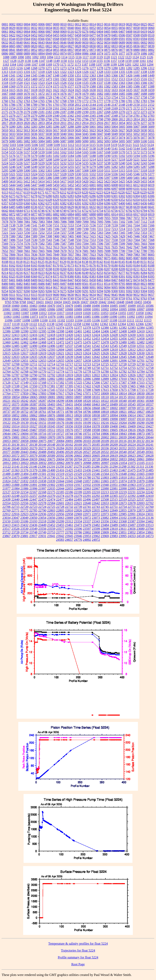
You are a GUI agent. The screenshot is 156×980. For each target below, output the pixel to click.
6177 (49, 192)
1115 (71, 57)
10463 (33, 306)
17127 (15, 382)
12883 (60, 379)
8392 (129, 276)
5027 (122, 130)
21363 (15, 470)
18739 (15, 412)
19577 (78, 430)
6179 (56, 192)
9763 (144, 298)
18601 (33, 408)
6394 (100, 203)
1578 (78, 86)
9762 (136, 298)
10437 (84, 302)
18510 (123, 404)
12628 (123, 353)
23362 (114, 521)
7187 (63, 229)
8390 (115, 276)
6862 (5, 214)
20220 (123, 445)
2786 (19, 119)
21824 (6, 481)
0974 (63, 54)
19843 (123, 434)
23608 (105, 529)
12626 (105, 353)
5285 (136, 167)
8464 (107, 280)
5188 (93, 156)
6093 (85, 189)
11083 (69, 317)
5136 (78, 149)
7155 (85, 225)
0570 (71, 39)
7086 (64, 222)
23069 (69, 518)
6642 (5, 211)
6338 (93, 200)
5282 (115, 167)
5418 (71, 181)
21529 (78, 474)
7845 (49, 255)
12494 (42, 346)
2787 (27, 119)
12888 (96, 379)
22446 (24, 499)
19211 (96, 423)
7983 (136, 255)
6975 (85, 218)
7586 (56, 244)
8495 (56, 284)
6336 (78, 200)
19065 (51, 419)
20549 (141, 452)
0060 (151, 28)
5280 (100, 167)
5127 (19, 149)
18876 (51, 415)
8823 (144, 284)
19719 (51, 434)
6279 (41, 196)
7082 (34, 222)
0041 (78, 28)
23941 (51, 536)
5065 (63, 138)
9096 (122, 287)
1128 (13, 61)
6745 (34, 211)
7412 (85, 236)
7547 (63, 240)
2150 (136, 105)
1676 (63, 94)
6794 (144, 211)
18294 (51, 401)
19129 (15, 423)
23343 (96, 521)
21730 (51, 478)
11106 (96, 320)
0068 (56, 32)
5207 (41, 160)
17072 (141, 379)
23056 (51, 518)
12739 (24, 368)
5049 (115, 134)
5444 (12, 185)
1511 (107, 79)
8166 (41, 266)
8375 (56, 276)
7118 (151, 222)
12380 (105, 328)
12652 (33, 361)
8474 (136, 280)
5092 (100, 141)
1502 (63, 79)
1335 (122, 72)
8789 (115, 284)
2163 (71, 108)
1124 (136, 57)
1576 (63, 86)
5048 (107, 134)
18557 (149, 404)
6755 (107, 211)
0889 (27, 54)
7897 (85, 255)
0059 (144, 28)
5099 (136, 141)
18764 (51, 412)
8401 (12, 280)
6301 (115, 196)
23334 (78, 521)
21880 (149, 481)
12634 (24, 357)
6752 (85, 211)
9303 (136, 291)
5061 (34, 138)
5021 (85, 130)
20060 (34, 441)
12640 (78, 357)
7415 (93, 236)
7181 (19, 229)
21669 (149, 474)
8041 (56, 258)
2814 (136, 119)
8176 (93, 266)
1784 (151, 101)
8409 (34, 280)
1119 (100, 57)
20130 (131, 441)
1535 (85, 83)
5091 (93, 141)
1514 (129, 79)
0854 (49, 50)
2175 (5, 112)
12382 (123, 328)
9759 (122, 298)
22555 (15, 503)
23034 (6, 518)
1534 (78, 83)
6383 (71, 203)
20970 (69, 463)
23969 (105, 536)
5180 (41, 156)
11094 (149, 317)
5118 (107, 145)
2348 (115, 116)
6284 (78, 196)
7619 (85, 247)
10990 (87, 309)
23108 (132, 518)
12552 (149, 346)
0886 (5, 54)
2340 (56, 116)
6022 (19, 189)
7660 (19, 251)
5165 (85, 152)
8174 (78, 266)
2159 (49, 108)
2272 (136, 112)
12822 (96, 375)
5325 (41, 174)
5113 (78, 145)
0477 (93, 35)
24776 (78, 540)
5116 (100, 145)
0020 (129, 24)
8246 (78, 273)
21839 (51, 481)
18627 (51, 408)
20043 (141, 437)
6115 (12, 192)
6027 (56, 189)
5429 (136, 181)
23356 (105, 521)
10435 (67, 302)
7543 (49, 240)
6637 (122, 207)
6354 (136, 200)
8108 (5, 262)
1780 (122, 101)
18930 (87, 415)
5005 (122, 127)
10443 (111, 302)
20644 (24, 459)
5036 (34, 134)
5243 (144, 163)
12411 (149, 331)
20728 (96, 459)
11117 (7, 324)
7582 (41, 244)
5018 (63, 130)
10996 (132, 309)
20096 (78, 441)
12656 (69, 361)
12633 (15, 357)
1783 (144, 101)
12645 (123, 357)
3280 (12, 127)
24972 (96, 540)
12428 (114, 335)
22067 (96, 488)
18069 (42, 397)
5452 (71, 185)
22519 (123, 499)
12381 (114, 328)
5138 (93, 149)
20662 (42, 459)
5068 (85, 138)
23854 (141, 532)
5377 (151, 174)
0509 (144, 35)
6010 (122, 185)
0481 (115, 35)
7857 (71, 255)
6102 (144, 189)
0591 (122, 39)
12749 (87, 368)
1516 (144, 79)
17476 (6, 390)
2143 (85, 105)
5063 (49, 138)
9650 (129, 295)
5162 (63, 152)
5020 (78, 130)
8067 (100, 258)
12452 (87, 339)
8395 (151, 276)
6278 (34, 196)
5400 (129, 178)
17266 (96, 382)
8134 (78, 262)
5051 (129, 134)
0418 (136, 32)
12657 (78, 361)
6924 (34, 218)
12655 (60, 361)
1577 (71, 86)
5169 (115, 152)
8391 (122, 276)
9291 (85, 291)
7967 (122, 255)
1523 (41, 83)
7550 (78, 240)
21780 (87, 478)
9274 (56, 291)
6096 (107, 189)
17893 (42, 393)
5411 (19, 181)
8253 (100, 273)
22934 (33, 514)
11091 (122, 317)
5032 (5, 134)
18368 (149, 401)
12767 (15, 372)
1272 (56, 68)
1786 (12, 105)
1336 (129, 72)
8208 (115, 269)
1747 (63, 97)
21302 (131, 467)
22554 (6, 503)
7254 (56, 233)
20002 (105, 437)
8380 (71, 276)
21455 (105, 470)
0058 (136, 28)
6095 (100, 189)
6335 (71, 200)
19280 (132, 423)
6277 (27, 196)
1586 (136, 86)
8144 (114, 262)
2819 (19, 123)
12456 (123, 339)
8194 (27, 269)
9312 (19, 295)
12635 (33, 357)
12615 (6, 353)
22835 (96, 510)
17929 (69, 393)
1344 (27, 75)
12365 (131, 324)
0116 (71, 32)
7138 (12, 225)
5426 (129, 181)
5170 (122, 152)
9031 (78, 287)
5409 (5, 181)
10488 (87, 306)
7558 (115, 240)
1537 (100, 83)
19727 (60, 434)
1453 (27, 79)
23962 (96, 536)
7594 (85, 244)
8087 (136, 258)
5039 (56, 134)
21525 (69, 474)
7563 (129, 240)
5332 (93, 174)
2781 (136, 116)
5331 (85, 174)
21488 (6, 474)
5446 (27, 185)
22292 (96, 496)
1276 (85, 68)
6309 (19, 200)
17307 (123, 382)
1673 (49, 94)
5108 (49, 145)
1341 (12, 75)
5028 (129, 130)
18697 (123, 408)
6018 (144, 185)
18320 (87, 401)
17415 (78, 386)
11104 (79, 320)
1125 (143, 57)
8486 (41, 284)
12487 (24, 346)
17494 (15, 390)
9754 (93, 298)
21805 (114, 478)
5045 (85, 134)
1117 (85, 57)
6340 (107, 200)
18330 (114, 401)
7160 (122, 225)
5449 (49, 185)
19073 (87, 419)
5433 (144, 181)
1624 (71, 90)
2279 (34, 116)
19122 (6, 423)
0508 (136, 35)
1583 (115, 86)
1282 (129, 68)
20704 (78, 459)
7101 (115, 222)
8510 (93, 284)
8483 (27, 284)
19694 (24, 434)
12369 (15, 328)
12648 (149, 357)
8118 (19, 262)
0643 (41, 43)
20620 (123, 456)
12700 (132, 361)
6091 (71, 189)
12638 (60, 357)
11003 (16, 313)
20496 (60, 452)
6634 (107, 207)
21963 (132, 485)
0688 (115, 43)
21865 (105, 481)
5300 (27, 170)
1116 (79, 57)
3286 (56, 127)
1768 (63, 101)
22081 (114, 488)
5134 (63, 149)
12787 (15, 375)
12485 (15, 346)
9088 (85, 287)
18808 (96, 412)
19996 (87, 437)
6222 (92, 192)
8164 (27, 266)
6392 (85, 203)
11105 (87, 320)
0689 (122, 43)
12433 (149, 335)
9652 (136, 295)
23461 (69, 525)
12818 (60, 375)
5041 (71, 134)
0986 (85, 54)
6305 (144, 196)
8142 (100, 262)
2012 (78, 105)
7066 (122, 218)
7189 (78, 229)
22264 (42, 496)
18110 (105, 397)
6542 (49, 207)
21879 (141, 481)
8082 (122, 258)
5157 (27, 152)
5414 (41, 181)
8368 (27, 276)
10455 (138, 302)
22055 (69, 488)
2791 (56, 119)
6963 (49, 218)
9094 (107, 287)
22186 (69, 492)
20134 (149, 441)
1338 (144, 72)
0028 (5, 28)
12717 (69, 364)
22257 (33, 496)
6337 (85, 200)
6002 (100, 185)
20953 (51, 463)
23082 (105, 518)
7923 (93, 255)
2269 (115, 112)
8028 (41, 258)
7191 (93, 229)
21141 (16, 467)
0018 (115, 24)
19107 (132, 419)
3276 (136, 123)
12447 (42, 339)
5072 (107, 138)
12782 (123, 372)
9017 (56, 287)
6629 (71, 207)
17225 (78, 382)
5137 (85, 149)
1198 (106, 64)
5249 (34, 167)
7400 (56, 236)
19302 (6, 426)
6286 (93, 196)
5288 (151, 167)
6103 (151, 189)
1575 (56, 86)
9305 (151, 291)
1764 (34, 101)
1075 (107, 54)
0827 (71, 46)
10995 (123, 309)
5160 (49, 152)
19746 (78, 434)
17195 (69, 382)
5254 (63, 167)
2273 (144, 112)
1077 (122, 54)
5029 (136, 130)
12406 (105, 331)
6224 (107, 192)
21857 (87, 481)
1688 (144, 94)
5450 (56, 185)
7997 (144, 255)
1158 (121, 61)
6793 (136, 211)
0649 (78, 43)
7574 (19, 244)
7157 (100, 225)
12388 (15, 331)
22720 (24, 507)
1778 (107, 101)
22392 (132, 496)
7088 (71, 222)
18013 (114, 393)
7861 (78, 255)
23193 (33, 521)
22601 (60, 503)
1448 (144, 75)
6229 (144, 192)
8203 (78, 269)
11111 (131, 320)
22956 (60, 514)
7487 (5, 240)
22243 (6, 496)
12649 (6, 361)
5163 (71, 152)
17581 (78, 390)
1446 (136, 75)
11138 (50, 324)
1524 (49, 83)
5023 (93, 130)
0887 (12, 54)
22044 (60, 488)
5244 (151, 163)
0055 (115, 28)
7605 (5, 247)
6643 (12, 211)
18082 (60, 397)
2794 (71, 119)
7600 (129, 244)
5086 (56, 141)
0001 (5, 24)
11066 (25, 317)
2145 (100, 105)
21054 (123, 463)
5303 (49, 170)
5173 (144, 152)
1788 (27, 105)
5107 (42, 145)
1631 (100, 90)
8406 (19, 280)
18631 (60, 408)
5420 (85, 181)
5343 (122, 174)
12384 (141, 328)
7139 (19, 225)
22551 (149, 499)
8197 (41, 269)
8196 (34, 269)
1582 (107, 86)
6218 (70, 192)
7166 (151, 225)
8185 (144, 266)
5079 (5, 141)
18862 (33, 415)
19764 (96, 434)
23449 (42, 525)
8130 (70, 262)
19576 (69, 430)
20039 (123, 437)
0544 (12, 39)
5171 (129, 152)
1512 (115, 79)
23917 (33, 536)
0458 (78, 35)
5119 (114, 145)
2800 (115, 119)
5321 (12, 174)
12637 (51, 357)
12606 (78, 350)
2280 (41, 116)
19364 (87, 426)
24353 (132, 536)
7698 (107, 251)
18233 (15, 401)
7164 (136, 225)
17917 (60, 393)
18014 (123, 393)
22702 (149, 503)
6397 (115, 203)
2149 (129, 105)
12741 (33, 368)
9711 (41, 298)
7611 (41, 247)
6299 (100, 196)
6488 (27, 207)
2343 (78, 116)
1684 (115, 94)
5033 (12, 134)
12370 (24, 328)
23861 (149, 532)
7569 (5, 244)
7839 (41, 255)
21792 (96, 478)
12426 (105, 335)
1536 (93, 83)
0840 (5, 50)
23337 (87, 521)
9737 (56, 298)
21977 (6, 488)
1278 (100, 68)
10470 (51, 306)
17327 (149, 382)
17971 (87, 393)
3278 (151, 123)
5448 (41, 185)
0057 (129, 28)
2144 (93, 105)
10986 (51, 309)
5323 (27, 174)
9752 (85, 298)
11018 (69, 313)
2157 (34, 108)
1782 (136, 101)
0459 (85, 35)
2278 (27, 116)
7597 (107, 244)
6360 (27, 203)
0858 (78, 50)
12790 (33, 375)
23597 (87, 529)
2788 (34, 119)
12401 (78, 331)
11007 (25, 313)
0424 (27, 35)
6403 (136, 203)
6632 (93, 207)
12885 (78, 379)
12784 (141, 372)
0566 (41, 39)
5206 (34, 160)
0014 (93, 24)
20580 (42, 456)
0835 (129, 46)
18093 (69, 397)
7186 (56, 229)
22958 (69, 514)
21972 (141, 485)
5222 (144, 160)
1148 (49, 61)
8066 (93, 258)
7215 (129, 229)
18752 (24, 412)
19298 (149, 423)
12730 (141, 364)
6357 (5, 203)
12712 (42, 364)
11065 (16, 317)
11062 (149, 313)
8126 (49, 262)
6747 (49, 211)
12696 (123, 361)
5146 (151, 149)
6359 (19, 203)
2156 (27, 108)
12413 (15, 335)
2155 (19, 108)
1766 (49, 101)
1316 (27, 72)
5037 (41, 134)
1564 (129, 83)
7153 (71, 225)
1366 (115, 75)
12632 (6, 357)
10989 (78, 309)
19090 (114, 419)
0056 (122, 28)
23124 (141, 518)
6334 (63, 200)
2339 (49, 116)
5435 (5, 185)
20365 (149, 448)
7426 (115, 236)
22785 (33, 510)
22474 (51, 499)
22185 (60, 492)
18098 (87, 397)
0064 (27, 32)
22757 (141, 507)
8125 (41, 262)
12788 (24, 375)
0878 (129, 50)
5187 (85, 156)
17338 (15, 386)
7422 (100, 236)
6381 (56, 203)
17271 (114, 382)
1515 (136, 79)
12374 (60, 328)
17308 (132, 382)
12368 (6, 328)
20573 (24, 456)
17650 (114, 390)
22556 (24, 503)
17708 (132, 390)
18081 (51, 397)
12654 (51, 361)
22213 (105, 492)
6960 (41, 218)
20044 (149, 437)
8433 (41, 280)
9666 (27, 298)
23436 (33, 525)
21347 (6, 470)
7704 (129, 251)
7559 (122, 240)
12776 (78, 372)
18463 (96, 404)
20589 (51, 456)
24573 (149, 536)
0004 (27, 24)
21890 (24, 485)
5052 (136, 134)
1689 (151, 94)
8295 (151, 273)
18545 (132, 404)
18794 (78, 412)
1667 (5, 94)
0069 (63, 32)
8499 (78, 284)
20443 (24, 452)
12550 (132, 346)
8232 (56, 273)
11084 (78, 317)
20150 (60, 445)
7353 (144, 233)
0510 (151, 35)
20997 (105, 463)
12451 (78, 339)
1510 (100, 79)
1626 (85, 90)
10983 (24, 309)
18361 (141, 401)
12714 (51, 364)
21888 (15, 485)
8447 (71, 280)
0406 (115, 32)
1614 (5, 90)
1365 (107, 75)
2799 (107, 119)
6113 (5, 192)
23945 (69, 536)
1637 (136, 90)
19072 (78, 419)
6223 (100, 192)
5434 (151, 181)
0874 (100, 50)
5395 (93, 178)
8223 (41, 273)
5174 (151, 152)
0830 (93, 46)
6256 (5, 196)
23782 (69, 532)
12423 (87, 335)
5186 (78, 156)
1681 (93, 94)
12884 (69, 379)
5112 (71, 145)
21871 (114, 481)
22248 (15, 496)
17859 (24, 393)
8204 (85, 269)
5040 (63, 134)
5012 (19, 130)
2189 (78, 112)
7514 (19, 240)
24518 (141, 536)
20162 (69, 445)
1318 (41, 72)
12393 (33, 331)
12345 (59, 324)
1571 (27, 86)
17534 (42, 390)
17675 (123, 390)
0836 (136, 46)
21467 (123, 470)
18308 (78, 401)
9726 (49, 298)
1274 (71, 68)
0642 (34, 43)
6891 (107, 214)
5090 (85, 141)
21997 (42, 488)
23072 (87, 518)
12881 (42, 379)
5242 (136, 163)
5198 (12, 160)
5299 (19, 170)
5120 (121, 145)
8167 (49, 266)
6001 (93, 185)
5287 (144, 167)
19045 (16, 419)
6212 (63, 192)
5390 (71, 178)
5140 (107, 149)
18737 (6, 412)
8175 (85, 266)
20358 (141, 448)
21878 (132, 481)
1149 (56, 61)
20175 (87, 445)
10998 (149, 309)
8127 (56, 262)
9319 (49, 295)
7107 (137, 222)
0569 (63, 39)
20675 (51, 459)
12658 (87, 361)
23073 (96, 518)
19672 (15, 434)
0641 (27, 43)
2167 (100, 108)
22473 (42, 499)
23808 (96, 532)
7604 (151, 244)
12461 (15, 342)
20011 (114, 437)
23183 (15, 521)
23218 (42, 521)
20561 (149, 452)
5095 (122, 141)
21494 (24, 474)
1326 (85, 72)
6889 (100, 214)
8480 (5, 284)
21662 (132, 474)
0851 (27, 50)
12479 (114, 342)
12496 (51, 346)
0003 (19, 24)
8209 (122, 269)
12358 (77, 324)
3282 (27, 127)
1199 (114, 64)
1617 (27, 90)
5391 (78, 178)
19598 (96, 430)
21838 (42, 481)
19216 (105, 423)
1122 (121, 57)
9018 (63, 287)
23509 (141, 525)
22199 (78, 492)
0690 (129, 43)
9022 (71, 287)
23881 (24, 536)
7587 (63, 244)
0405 (107, 32)
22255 (24, 496)
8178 (100, 266)
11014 (51, 313)
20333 (96, 448)
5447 (34, 185)
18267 (33, 401)
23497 (132, 525)
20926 (34, 463)
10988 (69, 309)
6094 (93, 189)
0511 (5, 39)
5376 (144, 174)
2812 (122, 119)
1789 (34, 105)
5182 (56, 156)
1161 (143, 61)
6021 (12, 189)
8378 (63, 276)
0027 (151, 24)
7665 (41, 251)
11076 (51, 317)
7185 (49, 229)
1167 (34, 64)
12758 (149, 368)
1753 (107, 97)
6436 (144, 203)
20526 (78, 452)
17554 (69, 390)
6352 (122, 200)
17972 (96, 393)
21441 (96, 470)
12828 (149, 375)
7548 (71, 240)
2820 (27, 123)
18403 (51, 404)
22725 (51, 507)
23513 (149, 525)
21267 (69, 467)
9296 (107, 291)
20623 (132, 456)
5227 (27, 163)
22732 (69, 507)
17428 (96, 386)
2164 (78, 108)
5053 (144, 134)
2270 (122, 112)
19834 (114, 434)
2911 (63, 123)
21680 (24, 478)
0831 (100, 46)
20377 (6, 452)
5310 (100, 170)
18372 (6, 404)
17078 (149, 379)
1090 (21, 57)
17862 (33, 393)
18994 (114, 415)
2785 (12, 119)
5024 (100, 130)
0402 (93, 32)
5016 (49, 130)
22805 (60, 510)
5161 (56, 152)
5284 (129, 167)
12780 (105, 372)
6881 (49, 214)
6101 (136, 189)
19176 (60, 423)
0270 (78, 32)
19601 (105, 430)
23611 (123, 529)
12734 (6, 368)
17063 (132, 379)
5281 (107, 167)
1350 (71, 75)
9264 (34, 291)
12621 (60, 353)
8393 (136, 276)
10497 (123, 306)
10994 (114, 309)
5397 (107, 178)
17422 (87, 386)
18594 (24, 408)
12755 (132, 368)
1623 (63, 90)
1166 (27, 64)
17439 (123, 386)
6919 (151, 214)
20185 (96, 445)
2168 (107, 108)
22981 (114, 514)
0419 (144, 32)
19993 (78, 437)
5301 (34, 170)
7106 (129, 222)
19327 (33, 426)
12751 (105, 368)
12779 (96, 372)
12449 (60, 339)
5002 (100, 127)
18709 (132, 408)
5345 (129, 174)
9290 (78, 291)
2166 (93, 108)
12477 (96, 342)
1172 (70, 64)
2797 (93, 119)
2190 (85, 112)
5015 (41, 130)
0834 (122, 46)
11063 (7, 317)
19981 (69, 437)
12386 (6, 331)
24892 (87, 540)
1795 (63, 105)
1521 (27, 83)
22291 (87, 496)
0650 (85, 43)
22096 (141, 488)
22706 (6, 507)
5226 (19, 163)
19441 (6, 430)
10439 (93, 302)
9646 (122, 295)
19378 (96, 426)
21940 (105, 485)
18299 (60, 401)
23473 (78, 525)
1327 (93, 72)
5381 (19, 178)
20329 (87, 448)
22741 (87, 507)
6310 (27, 200)
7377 (151, 233)
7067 (129, 218)
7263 (100, 233)
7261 (85, 233)
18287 (42, 401)
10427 (31, 302)
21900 (42, 485)
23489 (114, 525)
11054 (113, 313)
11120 (24, 324)
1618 (34, 90)
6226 (122, 192)
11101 (53, 320)
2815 (144, 119)
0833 (115, 46)
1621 (49, 90)
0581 (85, 39)
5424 (115, 181)
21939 (96, 485)
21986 (24, 488)
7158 (107, 225)
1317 (34, 72)
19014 (132, 415)
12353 (68, 324)
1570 (19, 86)
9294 (100, 291)
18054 (16, 397)
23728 (15, 532)
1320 (49, 72)
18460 (87, 404)
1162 (150, 61)
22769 (6, 510)
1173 (78, 64)
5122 (136, 145)
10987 (60, 309)
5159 (41, 152)
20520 (69, 452)
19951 (33, 437)
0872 (85, 50)
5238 (107, 163)
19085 (105, 419)
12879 (24, 379)
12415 (24, 335)
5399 (122, 178)
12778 (87, 372)
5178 (27, 156)
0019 (122, 24)
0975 (71, 54)
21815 (141, 478)
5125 (5, 149)
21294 (114, 467)
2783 (151, 116)
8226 (49, 273)
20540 (123, 452)
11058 (140, 313)
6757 (122, 211)
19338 (42, 426)
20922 (25, 463)
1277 (93, 68)
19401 (123, 426)
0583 (100, 39)
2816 (151, 119)
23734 (24, 532)
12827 (141, 375)
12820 (78, 375)
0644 (49, 43)
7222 (12, 233)
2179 (27, 112)
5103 (13, 145)
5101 (151, 141)
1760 (5, 101)
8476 (144, 280)
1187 (85, 64)
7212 (107, 229)
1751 (93, 97)
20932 (42, 463)
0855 (56, 50)
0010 (63, 24)
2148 (122, 105)
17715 (141, 390)
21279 (78, 467)
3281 (19, 127)
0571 (78, 39)
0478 (100, 35)
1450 (5, 79)
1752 (100, 97)
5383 (27, 178)
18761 (42, 412)
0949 (49, 54)
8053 (78, 258)
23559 (51, 529)
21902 (51, 485)
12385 (149, 328)
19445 (24, 430)
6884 (71, 214)
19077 (96, 419)
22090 (123, 488)
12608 (96, 350)
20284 (60, 448)
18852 (15, 415)
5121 (129, 145)
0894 (41, 54)
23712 (6, 532)
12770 (42, 372)
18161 (131, 397)
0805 (12, 46)
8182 (122, 266)
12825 (123, 375)
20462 (33, 452)
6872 (12, 214)
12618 (33, 353)
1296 (144, 68)
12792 (51, 375)
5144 (136, 149)
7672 (71, 251)
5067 (78, 138)
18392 (42, 404)
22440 (15, 499)
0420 (151, 32)
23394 (141, 521)
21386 (42, 470)
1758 (144, 97)
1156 (107, 61)
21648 (123, 474)
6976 (93, 218)
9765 (8, 302)
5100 (144, 141)
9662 (19, 298)
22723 (33, 507)
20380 (15, 452)
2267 (100, 112)
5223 (151, 160)
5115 (93, 145)
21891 (33, 485)
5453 (78, 185)
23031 (149, 514)
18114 (114, 397)
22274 (60, 496)
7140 (27, 225)
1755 (122, 97)
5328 (63, 174)
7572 (12, 244)
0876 (115, 50)
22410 (149, 496)
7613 (56, 247)
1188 (92, 64)
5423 (107, 181)
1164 (13, 64)
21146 (33, 467)
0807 (19, 46)
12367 (149, 324)
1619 (41, 90)
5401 (136, 178)
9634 (93, 295)
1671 (34, 94)
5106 (35, 145)
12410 (141, 331)
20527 (87, 452)
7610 (34, 247)
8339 (19, 276)
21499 (33, 474)
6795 (151, 211)
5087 (63, 141)
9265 (41, 291)
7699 (115, 251)
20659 (33, 459)
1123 (128, 57)
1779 (115, 101)
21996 (33, 488)
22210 (96, 492)
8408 (27, 280)
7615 (71, 247)
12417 (42, 335)
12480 (123, 342)
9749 (71, 298)
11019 (78, 313)
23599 (96, 529)
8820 (136, 284)
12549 (123, 346)
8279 (129, 273)
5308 (85, 170)
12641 (87, 357)
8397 (5, 280)
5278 (85, 167)
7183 (34, 229)
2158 (41, 108)
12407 (114, 331)
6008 (115, 185)
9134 (151, 287)
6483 (151, 203)
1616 (19, 90)
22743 (96, 507)
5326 (49, 174)
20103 (87, 441)
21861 (96, 481)
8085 (129, 258)
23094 (114, 518)
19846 (132, 434)
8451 (85, 280)
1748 (71, 97)
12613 (141, 350)
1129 (20, 61)
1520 (19, 83)
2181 (41, 112)
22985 (123, 514)
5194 (136, 156)
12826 (132, 375)
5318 (144, 170)
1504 (78, 79)
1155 (100, 61)
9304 (144, 291)
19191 (78, 423)
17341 (24, 386)
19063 (42, 419)
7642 (129, 247)
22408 (141, 496)
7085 (56, 222)
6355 (144, 200)
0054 (107, 28)
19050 (25, 419)
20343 (114, 448)
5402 (144, 178)
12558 (6, 350)
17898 (51, 393)
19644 (6, 434)
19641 (149, 430)
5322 (19, 174)
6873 (19, 214)
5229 (41, 163)
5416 (56, 181)
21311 (140, 467)
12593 (51, 350)
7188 (71, 229)
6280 (49, 196)
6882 (56, 214)
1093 (43, 57)
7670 (63, 251)
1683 (107, 94)
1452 (19, 79)
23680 (141, 529)
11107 (105, 320)
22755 (132, 507)
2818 (12, 123)
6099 (129, 189)
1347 (49, 75)
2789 (41, 119)
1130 (28, 61)
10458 (6, 306)
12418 (51, 335)
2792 (63, 119)
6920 (5, 218)
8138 (85, 262)
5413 (34, 181)
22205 (87, 492)
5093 (107, 141)
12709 (24, 364)
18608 (42, 408)
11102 (61, 320)
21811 (132, 478)
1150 (63, 61)
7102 (122, 222)
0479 (107, 35)
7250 (27, 233)
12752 (114, 368)
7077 (151, 218)
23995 (123, 536)
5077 (144, 138)
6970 (71, 218)
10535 (141, 306)
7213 (115, 229)
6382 (63, 203)
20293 (69, 448)
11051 (96, 313)
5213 (85, 160)
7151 (56, 225)
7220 (151, 229)
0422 (12, 35)
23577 (60, 529)
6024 (34, 189)
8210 (129, 269)
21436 (87, 470)
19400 (114, 426)
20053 (7, 441)
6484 (5, 207)
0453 (41, 35)
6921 (12, 218)
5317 (136, 170)
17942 (78, 393)
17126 (6, 382)
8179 (107, 266)
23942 (60, 536)
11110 (122, 320)
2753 (122, 116)
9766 (15, 302)
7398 (49, 236)
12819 (69, 375)
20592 (60, 456)
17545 (51, 390)
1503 (71, 79)
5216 (107, 160)
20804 (105, 459)
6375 (49, 203)
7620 (93, 247)
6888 (93, 214)
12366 (140, 324)
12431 (141, 335)
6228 (136, 192)
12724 (96, 364)
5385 (41, 178)
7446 (136, 236)
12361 (95, 324)
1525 (56, 83)
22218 (114, 492)
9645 (115, 295)
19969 (42, 437)
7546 (56, 240)
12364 (122, 324)
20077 (51, 441)
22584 (51, 503)
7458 (144, 236)
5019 (71, 130)
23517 (6, 529)
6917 (136, 214)
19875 (149, 434)
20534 (114, 452)
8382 (85, 276)
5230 (49, 163)
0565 (34, 39)
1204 (150, 64)
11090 (113, 317)
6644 (19, 211)
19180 (69, 423)
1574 (49, 86)
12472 (60, 342)
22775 (24, 510)
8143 (107, 262)
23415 (15, 525)
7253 (49, 233)
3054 (122, 123)
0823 (56, 46)
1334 (115, 72)
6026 (49, 189)
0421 (5, 35)
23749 (42, 532)
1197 (99, 64)
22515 (114, 499)
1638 (144, 90)
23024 (141, 514)
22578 (42, 503)
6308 (12, 200)
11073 (34, 317)
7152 (63, 225)
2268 (107, 112)
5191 (115, 156)
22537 (141, 499)
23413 (6, 525)
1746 (56, 97)
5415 (49, 181)
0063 (19, 32)
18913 (69, 415)
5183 (63, 156)
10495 (114, 306)
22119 (149, 488)
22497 (96, 499)
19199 (87, 423)
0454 (49, 35)
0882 (151, 50)
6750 (71, 211)
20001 (96, 437)
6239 (151, 192)
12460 (6, 342)
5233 (71, 163)
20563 (6, 456)
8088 (144, 258)
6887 (85, 214)
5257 (78, 167)
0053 (100, 28)
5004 (115, 127)
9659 (5, 298)
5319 (151, 170)
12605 (69, 350)
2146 (107, 105)
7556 (100, 240)
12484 (6, 346)
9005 (41, 287)
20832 (114, 459)
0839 (151, 46)
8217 (27, 273)
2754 (129, 116)
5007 (136, 127)
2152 (151, 105)
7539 (41, 240)
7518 (27, 240)
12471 (51, 342)
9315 (34, 295)
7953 (107, 255)
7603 (144, 244)
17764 (6, 393)
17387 (60, 386)
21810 (123, 478)
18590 (15, 408)
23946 (78, 536)
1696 (41, 97)
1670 (27, 94)
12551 (141, 346)
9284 (71, 291)
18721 (141, 408)
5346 (136, 174)
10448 (120, 302)
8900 (34, 287)
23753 (51, 532)
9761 (129, 298)
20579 (33, 456)
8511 (100, 284)
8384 (100, 276)
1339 (151, 72)
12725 (105, 364)
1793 (56, 105)
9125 (144, 287)
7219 (144, 229)
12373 (51, 328)
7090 (86, 222)
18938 (96, 415)
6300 (107, 196)
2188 (71, 112)
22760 (149, 507)
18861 (24, 415)
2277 (19, 116)
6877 (34, 214)
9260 (27, 291)
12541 (87, 346)
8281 (136, 273)
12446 (33, 339)
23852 (132, 532)
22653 (105, 503)
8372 (41, 276)
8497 (63, 284)
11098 (26, 320)
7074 (144, 218)
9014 (49, 287)
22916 (15, 514)
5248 (27, 167)
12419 (60, 335)
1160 (136, 61)
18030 (141, 393)
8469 (122, 280)
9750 (78, 298)
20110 (114, 441)
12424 (96, 335)
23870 (15, 536)
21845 (69, 481)
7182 (27, 229)
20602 (78, 456)
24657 (69, 540)
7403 (63, 236)
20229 (141, 445)
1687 (136, 94)
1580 (93, 86)
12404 (96, 331)
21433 (78, 470)
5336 (115, 174)
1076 (115, 54)
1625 (78, 90)
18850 (6, 415)
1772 (85, 101)
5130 (34, 149)
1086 (144, 54)
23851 (123, 532)
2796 (85, 119)
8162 (12, 266)
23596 (78, 529)
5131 (41, 149)
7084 (49, 222)
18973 (105, 415)
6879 (41, 214)
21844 (60, 481)
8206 (100, 269)
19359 (78, 426)
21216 (51, 467)
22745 (105, 507)
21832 (24, 481)
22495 (78, 499)
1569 (12, 86)
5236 (93, 163)
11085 (87, 317)
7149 (41, 225)
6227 (129, 192)
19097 (123, 419)
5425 (122, 181)
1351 (78, 75)
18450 (78, 404)
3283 (34, 127)
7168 (12, 229)
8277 (122, 273)
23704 (149, 529)
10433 (49, 302)
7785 (151, 251)
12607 (87, 350)
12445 (24, 339)
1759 (151, 97)
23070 (78, 518)
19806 (105, 434)
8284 (144, 273)
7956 (115, 255)
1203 (143, 64)
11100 (44, 320)
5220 (129, 160)
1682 (100, 94)
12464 (33, 342)
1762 (19, 101)
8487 (49, 284)
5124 (151, 145)
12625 (96, 353)
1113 (57, 57)
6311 (34, 200)
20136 (15, 445)
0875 (107, 50)
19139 (24, 423)
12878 (15, 379)
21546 (96, 474)
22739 (78, 507)
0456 (63, 35)
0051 (85, 28)
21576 (114, 474)
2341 (63, 116)
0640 (19, 43)
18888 (60, 415)
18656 (87, 408)
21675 (15, 478)
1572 (34, 86)
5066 (71, 138)
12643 (105, 357)
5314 (115, 170)
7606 (12, 247)
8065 (85, 258)
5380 (12, 178)
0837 (144, 46)
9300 (115, 291)
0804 (5, 46)
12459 (149, 339)
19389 (105, 426)
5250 (41, 167)
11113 (147, 320)
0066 (41, 32)
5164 (78, 152)
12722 (78, 364)
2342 (71, 116)
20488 (42, 452)
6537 (41, 207)
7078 (5, 222)
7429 (122, 236)
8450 (78, 280)
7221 (5, 233)
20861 (141, 459)
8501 (85, 284)
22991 (132, 514)
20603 (87, 456)
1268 (34, 68)
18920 (78, 415)
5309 (93, 170)
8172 (63, 266)
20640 (15, 459)
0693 (151, 43)
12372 (42, 328)
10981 (6, 309)
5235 (85, 163)
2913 (78, 123)
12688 (105, 361)
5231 (56, 163)
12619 (42, 353)
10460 (15, 306)
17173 (51, 382)
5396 (100, 178)
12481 (132, 342)
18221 (6, 401)
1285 (136, 68)
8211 (136, 269)
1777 (100, 101)
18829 (149, 412)
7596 (100, 244)
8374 (49, 276)
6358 (12, 203)
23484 (105, 525)
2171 (129, 108)
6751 (78, 211)
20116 (123, 441)
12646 (132, 357)
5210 (63, 160)
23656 (132, 529)
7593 (78, 244)
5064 (56, 138)
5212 (78, 160)
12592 (42, 350)
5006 (129, 127)
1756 (129, 97)
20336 (105, 448)
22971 (87, 514)
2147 (115, 105)
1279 (107, 68)
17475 (149, 386)
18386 (24, 404)
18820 (114, 412)
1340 (5, 75)
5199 (19, 160)
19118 (149, 419)
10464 (42, 306)
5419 (78, 181)
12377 (78, 328)
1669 (19, 94)
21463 (114, 470)
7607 (19, 247)
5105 (27, 145)
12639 (69, 357)
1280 (115, 68)
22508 (105, 499)
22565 (33, 503)
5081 (19, 141)
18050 (7, 397)
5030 (144, 130)
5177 (19, 156)
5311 (107, 170)
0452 (34, 35)
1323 (71, 72)
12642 (96, 357)
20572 (15, 456)
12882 (51, 379)
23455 (60, 525)
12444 (15, 339)
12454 (105, 339)
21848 (78, 481)
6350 (115, 200)
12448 (51, 339)
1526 (63, 83)
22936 (42, 514)
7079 (12, 222)
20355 (132, 448)
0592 (129, 39)
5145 (144, 149)
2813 (129, 119)
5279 (93, 167)
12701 (141, 361)
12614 (149, 350)
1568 (5, 86)
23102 (123, 518)
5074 (122, 138)
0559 (19, 39)
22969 (78, 514)
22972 (96, 514)
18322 (105, 401)
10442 (102, 302)
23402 (149, 521)
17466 (141, 386)
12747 (69, 368)
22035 (51, 488)
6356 (151, 200)
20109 (105, 441)
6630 (78, 207)
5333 (100, 174)
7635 (115, 247)
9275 (63, 291)
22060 (78, 488)
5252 (56, 167)
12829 (6, 379)
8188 (151, 266)
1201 (128, 64)
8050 (63, 258)
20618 (105, 456)
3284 (41, 127)
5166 (93, 152)
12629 (132, 353)
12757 (141, 368)
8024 (34, 258)
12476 (87, 342)
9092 (100, 287)
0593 (136, 39)
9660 (12, 298)
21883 (6, 485)
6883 (63, 214)
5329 (71, 174)
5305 (63, 170)
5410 (12, 181)
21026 (114, 463)
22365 (114, 496)
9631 (78, 295)
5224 (5, 163)
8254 (107, 273)
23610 (114, 529)
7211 (100, 229)
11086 (96, 317)
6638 (129, 207)
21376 (24, 470)
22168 (42, 492)
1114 (64, 57)
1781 (129, 101)
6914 (115, 214)
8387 (107, 276)
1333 (107, 72)
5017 (56, 130)
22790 (42, 510)
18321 (96, 401)
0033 (41, 28)
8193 (19, 269)
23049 (24, 518)
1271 (49, 68)
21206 (42, 467)
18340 (123, 401)
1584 (122, 86)
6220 (85, 192)
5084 (41, 141)
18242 (24, 401)
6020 (5, 189)
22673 (123, 503)
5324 (34, 174)
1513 (122, 79)
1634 (122, 90)
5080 (12, 141)
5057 (12, 138)
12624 (87, 353)
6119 (27, 192)
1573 (41, 86)
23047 (15, 518)
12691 (114, 361)
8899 (27, 287)
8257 (115, 273)
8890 (151, 284)
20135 (6, 445)
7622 (100, 247)
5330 (78, 174)
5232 (63, 163)
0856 (63, 50)
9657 (151, 295)
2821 (34, 123)
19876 (6, 437)
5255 (71, 167)
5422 (100, 181)
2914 (85, 123)
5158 (34, 152)
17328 (6, 386)
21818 (149, 478)
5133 (56, 149)
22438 (6, 499)
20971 (78, 463)
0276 (85, 32)
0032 (34, 28)
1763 (27, 101)
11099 (35, 320)
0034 (49, 28)
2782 (144, 116)
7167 (5, 229)
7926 (100, 255)
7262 (93, 233)
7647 (136, 247)
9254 (5, 291)
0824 (63, 46)
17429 (105, 386)
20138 (33, 445)
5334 (107, 174)
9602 (63, 295)
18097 (78, 397)
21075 (132, 463)
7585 (49, 244)
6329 (56, 200)
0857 (71, 50)
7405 (71, 236)
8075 (107, 258)
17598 (87, 390)
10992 (105, 309)
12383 (132, 328)
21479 (141, 470)
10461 (24, 306)
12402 (87, 331)
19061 (34, 419)
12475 (78, 342)
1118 (93, 57)
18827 (141, 412)
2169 (115, 108)
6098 (122, 189)
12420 (69, 335)
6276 (19, 196)
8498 (71, 284)
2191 (93, 112)
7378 (5, 236)
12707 (6, 364)
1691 (5, 97)
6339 (100, 200)
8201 (71, 269)
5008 (144, 127)
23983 (114, 536)
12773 (51, 372)
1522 (34, 83)
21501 (42, 474)
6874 (27, 214)
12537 (69, 346)
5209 (56, 160)
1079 (136, 54)
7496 (12, 240)
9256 (12, 291)
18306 (69, 401)
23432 (24, 525)
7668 (56, 251)
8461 (100, 280)
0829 (85, 46)
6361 (34, 203)
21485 (149, 470)
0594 (144, 39)
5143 (129, 149)
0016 (107, 24)
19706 (33, 434)
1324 (78, 72)
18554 (141, 404)
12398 (60, 331)
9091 (93, 287)
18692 (114, 408)
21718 (42, 478)
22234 (141, 492)
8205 (93, 269)
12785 (149, 372)
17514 (24, 390)
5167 (100, 152)
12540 (78, 346)
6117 (19, 192)
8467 (115, 280)
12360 (86, 324)
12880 (33, 379)
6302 (122, 196)
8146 (129, 262)
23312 (69, 521)
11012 (43, 313)
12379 (96, 328)
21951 (114, 485)
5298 (12, 170)
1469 (34, 79)
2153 (5, 108)
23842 (114, 532)
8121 (27, 262)
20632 (6, 459)
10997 (141, 309)
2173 (144, 108)
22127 (6, 492)
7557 (107, 240)
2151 (144, 105)
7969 (129, 255)
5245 (5, 167)
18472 (105, 404)
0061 (5, 32)
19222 (114, 423)
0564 (27, 39)
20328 (78, 448)
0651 (93, 43)
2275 (5, 116)
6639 (136, 207)
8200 (63, 269)
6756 (115, 211)
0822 (49, 46)
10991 (96, 309)
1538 (107, 83)
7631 (107, 247)
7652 (5, 251)
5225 (12, 163)
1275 (78, 68)
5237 (100, 163)
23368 (123, 521)
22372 (123, 496)
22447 (33, 499)
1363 (93, 75)
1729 (49, 97)
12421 (78, 335)
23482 (96, 525)
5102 (5, 145)
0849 (19, 50)
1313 (5, 72)
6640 (144, 207)
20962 (60, 463)
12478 (105, 342)
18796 (87, 412)
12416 (33, 335)
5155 (12, 152)
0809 (27, 46)
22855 (123, 510)
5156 (19, 152)
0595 (151, 39)
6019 (151, 185)
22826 (78, 510)
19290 (141, 423)
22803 (51, 510)
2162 (63, 108)
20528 (96, 452)
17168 (42, 382)
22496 (87, 499)
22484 (69, 499)
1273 (63, 68)
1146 (35, 61)
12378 (87, 328)
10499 (132, 306)
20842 (132, 459)
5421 (93, 181)
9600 (56, 295)
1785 (5, 105)
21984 (15, 488)
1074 (100, 54)
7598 (115, 244)
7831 (27, 255)
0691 (136, 43)
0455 (56, 35)
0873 (93, 50)
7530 (34, 240)
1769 (71, 101)
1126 (150, 57)
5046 (93, 134)
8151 (144, 262)
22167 (33, 492)
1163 (6, 64)
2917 (107, 123)
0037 (63, 28)
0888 (19, 54)
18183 (149, 397)
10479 (69, 306)
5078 (151, 138)
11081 (60, 317)
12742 (42, 368)
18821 (123, 412)
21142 (24, 467)
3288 (71, 127)
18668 (96, 408)
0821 (41, 46)
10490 (96, 306)
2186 (56, 112)
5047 (100, 134)
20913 (16, 463)
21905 (60, 485)
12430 (132, 335)
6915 (122, 214)
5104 (20, 145)
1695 (34, 97)
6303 (129, 196)
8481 (12, 284)
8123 (34, 262)
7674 (78, 251)
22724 (42, 507)
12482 (141, 342)
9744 (63, 298)
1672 (41, 94)
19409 (132, 426)
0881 (144, 50)
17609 (96, 390)
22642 (96, 503)
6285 (85, 196)
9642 (107, 295)
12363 (113, 324)
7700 (122, 251)
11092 (131, 317)
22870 (132, 510)
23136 (149, 518)
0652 (100, 43)
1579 (85, 86)
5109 (57, 145)
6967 (56, 218)
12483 (149, 342)
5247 (19, 167)
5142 (122, 149)
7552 (85, 240)
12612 (132, 350)
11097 (17, 320)
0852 (34, 50)
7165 (144, 225)
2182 (49, 112)
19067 (69, 419)
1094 (50, 57)
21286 (96, 467)
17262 (87, 382)
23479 (87, 525)
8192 (12, 269)
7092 (93, 222)
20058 (25, 441)
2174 (151, 108)
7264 (107, 233)
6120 (34, 192)
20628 (149, 456)
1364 (100, 75)
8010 (19, 258)
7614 (63, 247)
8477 (151, 280)
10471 (60, 306)
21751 (60, 478)
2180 (34, 112)
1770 (78, 101)
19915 (24, 437)
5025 (107, 130)
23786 (78, 532)
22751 (114, 507)
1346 (41, 75)
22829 (87, 510)
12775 (69, 372)
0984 (78, 54)
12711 (33, 364)
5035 (27, 134)
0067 (49, 32)
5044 (78, 134)
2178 (19, 112)
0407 (122, 32)
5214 (93, 160)
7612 (49, 247)
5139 (100, 149)
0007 (49, 24)
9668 (34, 298)
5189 (100, 156)
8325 (12, 276)
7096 (107, 222)
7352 (136, 233)
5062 (41, 138)
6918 (144, 214)
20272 (42, 448)
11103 (70, 320)
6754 (100, 211)
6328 (49, 200)
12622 (69, 353)
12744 (51, 368)
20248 (15, 448)
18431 (69, 404)
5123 (143, 145)
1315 (19, 72)
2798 (100, 119)
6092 (78, 189)
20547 (132, 452)
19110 (141, 419)
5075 (129, 138)
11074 (43, 317)
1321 (56, 72)
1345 (34, 75)
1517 (151, 79)
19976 (60, 437)
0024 (136, 24)
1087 (151, 54)
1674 (56, 94)
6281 (56, 196)
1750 (85, 97)
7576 (27, 244)
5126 (12, 149)
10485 (78, 306)
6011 (129, 185)
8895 (5, 287)
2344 (85, 116)
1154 (92, 61)
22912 (6, 514)
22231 (132, 492)
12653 (42, 361)
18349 (132, 401)
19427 (149, 426)
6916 (129, 214)
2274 (151, 112)
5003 (107, 127)
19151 (42, 423)
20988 (87, 463)
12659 (96, 361)
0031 (27, 28)
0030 (19, 28)
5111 (64, 145)
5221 (136, 160)
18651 (78, 408)
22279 (78, 496)
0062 (12, 32)
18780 (69, 412)
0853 (41, 50)
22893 (149, 510)
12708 (15, 364)
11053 (105, 313)
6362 (41, 203)
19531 (60, 430)
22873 (141, 510)
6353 (129, 200)
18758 (33, 412)
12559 (15, 350)
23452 (51, 525)
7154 (78, 225)
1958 (71, 105)
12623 (78, 353)
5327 (56, 174)
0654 (107, 43)
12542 (96, 346)
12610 (114, 350)
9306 (5, 295)
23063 (60, 518)
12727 (114, 364)
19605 (114, 430)
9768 (23, 302)
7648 (144, 247)
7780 (144, 251)
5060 (27, 138)
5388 (56, 178)
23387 (132, 521)
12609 (105, 350)
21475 (132, 470)
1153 (85, 61)
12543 (105, 346)
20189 (105, 445)
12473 (69, 342)
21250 (60, 467)
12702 (149, 361)
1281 (122, 68)
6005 (107, 185)
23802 (87, 532)
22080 (105, 488)
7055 (107, 218)
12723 (87, 364)
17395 (69, 386)
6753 (93, 211)
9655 (144, 295)
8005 (151, 255)
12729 (132, 364)
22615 (69, 503)
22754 (123, 507)
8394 (144, 276)
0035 (56, 28)
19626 (141, 430)
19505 (42, 430)
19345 (51, 426)
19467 (33, 430)
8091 (151, 258)
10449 (129, 302)
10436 (76, 302)
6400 (122, 203)
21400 (51, 470)
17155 (33, 382)
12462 (24, 342)
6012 (136, 185)
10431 (40, 302)
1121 (114, 57)
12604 (60, 350)
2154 (12, 108)
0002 (12, 24)
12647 (141, 357)
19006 (123, 415)
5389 (63, 178)
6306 (151, 196)
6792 (129, 211)
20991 (96, 463)
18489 (114, 404)
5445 (19, 185)
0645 (56, 43)
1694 (27, 97)
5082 (27, 141)
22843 (105, 510)
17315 (141, 382)
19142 (33, 423)
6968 (63, 218)
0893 (34, 54)
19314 (15, 426)
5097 (129, 141)
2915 (93, 123)
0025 (144, 24)
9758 (115, 298)
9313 (27, 295)
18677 (105, 408)
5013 (27, 130)
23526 (15, 529)
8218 (34, 273)
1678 (78, 94)
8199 (56, 269)
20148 (51, 445)
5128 (27, 149)
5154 (5, 152)
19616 (132, 430)
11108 (113, 320)
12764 (6, 372)
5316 (129, 170)
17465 (132, 386)
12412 (6, 335)
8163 (19, 266)
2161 (56, 108)
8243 (71, 273)
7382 (19, 236)
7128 (5, 225)
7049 (100, 218)
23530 (24, 529)
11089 (105, 317)
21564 (105, 474)
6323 (41, 200)
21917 (78, 485)
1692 (12, 97)
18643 (69, 408)
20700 (69, 459)
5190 (107, 156)
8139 (92, 262)
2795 (78, 119)
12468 (42, 342)
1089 (13, 57)
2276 (12, 116)
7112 (144, 222)
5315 (122, 170)
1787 (19, 105)
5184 (71, 156)
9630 (71, 295)
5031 (151, 130)
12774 (60, 372)
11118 (16, 324)
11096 (8, 320)
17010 (123, 379)
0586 (107, 39)
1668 (12, 94)
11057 (131, 313)
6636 (115, 207)
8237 (63, 273)
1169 (49, 64)
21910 (69, 485)
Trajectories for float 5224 (78, 950)
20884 (149, 459)
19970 (51, 437)
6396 (107, 203)
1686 (129, 94)
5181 (49, 156)
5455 (85, 185)
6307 (5, 200)
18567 (6, 408)
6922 (19, 218)
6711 (27, 211)
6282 (63, 196)
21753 (69, 478)
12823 (105, 375)
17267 (105, 382)
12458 (141, 339)
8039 (49, 258)
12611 (123, 350)
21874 (123, 481)
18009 (105, 393)
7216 (136, 229)
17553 (60, 390)
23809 (105, 532)
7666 (49, 251)
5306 (71, 170)
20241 (149, 445)
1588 (151, 86)
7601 (136, 244)
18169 (140, 397)
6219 (78, 192)
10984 (33, 309)
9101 (136, 287)
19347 (60, 426)
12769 (33, 372)
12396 (51, 331)
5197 (5, 160)
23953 (87, 536)
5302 (41, 170)
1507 (85, 79)
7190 (85, 229)
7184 (41, 229)
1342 (19, 75)
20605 (96, 456)
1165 (20, 64)
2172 (136, 108)
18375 (15, 404)
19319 (24, 426)
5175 (5, 156)
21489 (15, 474)
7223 (19, 233)
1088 (6, 57)
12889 (105, 379)
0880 (136, 50)
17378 (42, 386)
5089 (78, 141)
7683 (93, 251)
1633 (115, 90)
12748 (78, 368)
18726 (149, 408)
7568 (151, 240)
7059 (115, 218)
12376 (69, 328)
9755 (100, 298)
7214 (122, 229)
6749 (63, 211)
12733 (149, 364)
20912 (7, 463)
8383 (93, 276)
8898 (19, 287)
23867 (6, 536)
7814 (19, 255)
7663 (34, 251)
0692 (144, 43)
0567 (49, 39)
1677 (71, 94)
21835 (33, 481)
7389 (34, 236)
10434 (58, 302)
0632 (5, 43)
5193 (129, 156)
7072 (136, 218)
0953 (56, 54)
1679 (85, 94)
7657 (12, 251)
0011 (71, 24)
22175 (51, 492)
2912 (71, 123)
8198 (49, 269)
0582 (93, 39)
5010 (5, 130)
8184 (136, 266)
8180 (115, 266)
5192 (122, 156)
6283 (71, 196)
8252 (93, 273)
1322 (63, 72)
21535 (87, 474)
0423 (19, 35)
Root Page (78, 964)
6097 (115, 189)
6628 (63, 207)
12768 (24, 372)
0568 (56, 39)
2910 (56, 123)
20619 (114, 456)
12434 (6, 339)
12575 (33, 350)
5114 (85, 145)
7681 (85, 251)
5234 (78, 163)
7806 (12, 255)
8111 (12, 262)
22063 (87, 488)
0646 (63, 43)
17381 (51, 386)
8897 (12, 287)
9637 (100, 295)
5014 (34, 130)
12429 (123, 335)
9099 (129, 287)
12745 (60, 368)
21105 (141, 463)
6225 (114, 192)
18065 (34, 397)
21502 (51, 474)
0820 (34, 46)
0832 (107, 46)
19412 (141, 426)
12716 (60, 364)
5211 (71, 160)
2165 (85, 108)
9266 (49, 291)
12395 (42, 331)
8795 (122, 284)
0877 (122, 50)
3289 (78, 127)
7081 (27, 222)
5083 (34, 141)
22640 (87, 503)
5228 (34, 163)
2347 (107, 116)
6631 (85, 207)
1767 (56, 101)
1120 (107, 57)
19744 (69, 434)
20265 (24, 448)
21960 (123, 485)
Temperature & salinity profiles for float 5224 (78, 944)
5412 (27, 181)
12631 (149, 353)
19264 (123, 423)
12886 (87, 379)
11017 (60, 313)
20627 (141, 456)
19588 (87, 430)
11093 (140, 317)
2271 (129, 112)
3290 (85, 127)
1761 (12, 101)
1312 (151, 68)
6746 (41, 211)
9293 (93, 291)
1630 (93, 90)
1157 (114, 61)
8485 (34, 284)
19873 (141, 434)
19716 (42, 434)
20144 (42, 445)
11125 (42, 324)
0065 (34, 32)
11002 (7, 313)
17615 (105, 390)
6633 (100, 207)
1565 (136, 83)
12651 (24, 361)
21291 (105, 467)
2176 (12, 112)
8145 (122, 262)
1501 (56, 79)
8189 (5, 269)
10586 (149, 306)
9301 (122, 291)
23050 (33, 518)
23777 (60, 532)
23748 (33, 532)
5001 (93, 127)
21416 (60, 470)
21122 (7, 467)
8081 (115, 258)
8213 (151, 269)
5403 (151, 178)
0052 (93, 28)
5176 (12, 156)
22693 (141, 503)
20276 (51, 448)
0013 (85, 24)
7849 (56, 255)
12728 (123, 364)
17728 (149, 390)
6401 (129, 203)
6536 (34, 207)
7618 (78, 247)
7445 (129, 236)
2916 (100, 123)
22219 (123, 492)
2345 (93, 116)
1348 (56, 75)
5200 (27, 160)
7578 (34, 244)
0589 (115, 39)
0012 (78, 24)
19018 (149, 415)
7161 (129, 225)
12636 (42, 357)
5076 (136, 138)
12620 (51, 353)
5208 (49, 160)
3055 (129, 123)
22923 (24, 514)
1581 (100, 86)
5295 (5, 170)
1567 (151, 83)
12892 (114, 379)
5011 (12, 130)
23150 (6, 521)
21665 (141, 474)
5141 (115, 149)
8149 (136, 262)
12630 (141, 353)
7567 (144, 240)
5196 (151, 156)
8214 (5, 273)
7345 (122, 233)
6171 (41, 192)
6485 (12, 207)
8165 (34, 266)
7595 (93, 244)
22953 (51, 514)
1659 (151, 90)
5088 (71, 141)
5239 (115, 163)
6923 (27, 218)
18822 (132, 412)
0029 (12, 28)
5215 (100, 160)
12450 (69, 339)
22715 (15, 507)
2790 (49, 119)
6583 (56, 207)
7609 (27, 247)
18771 (60, 412)
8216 (19, 273)
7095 (100, 222)
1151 (71, 61)
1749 (78, 97)
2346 (100, 116)
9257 (19, 291)
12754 (123, 368)
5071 (100, 138)
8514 (107, 284)
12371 (33, 328)
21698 (33, 478)
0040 (71, 28)
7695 (100, 251)
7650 (151, 247)
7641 (122, 247)
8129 (63, 262)
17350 (33, 386)
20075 (42, 441)
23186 (24, 521)
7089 (78, 222)
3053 (115, 123)
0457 (71, 35)
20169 (78, 445)
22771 (15, 510)
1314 (12, 72)
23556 (42, 529)
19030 (7, 419)
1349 (63, 75)
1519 (12, 83)
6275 (12, 196)
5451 (63, 185)
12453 (96, 339)
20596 (69, 456)
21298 (122, 467)
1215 (12, 68)
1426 (129, 75)
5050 (122, 134)
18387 (33, 404)
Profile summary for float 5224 (78, 957)
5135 (71, 149)
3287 (63, 127)
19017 (141, 415)
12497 (60, 346)
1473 (49, 79)
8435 (49, 280)
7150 (49, 225)
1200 (121, 64)
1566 (144, 83)
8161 (5, 266)
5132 (49, 149)
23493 (123, 525)
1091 (28, 57)
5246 (12, 167)
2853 (41, 123)
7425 (107, 236)
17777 (15, 393)
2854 (49, 123)
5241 (129, 163)
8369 (34, 276)
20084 (60, 441)
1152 (78, 61)
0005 (34, 24)
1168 (42, 64)
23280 (51, 521)
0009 (56, 24)
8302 (5, 276)
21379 (33, 470)
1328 (100, 72)
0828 (78, 46)
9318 (41, 295)
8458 (93, 280)
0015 (100, 24)
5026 (115, 130)
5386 (49, 178)
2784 (5, 119)
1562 (115, 83)
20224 (132, 445)
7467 (151, 236)
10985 (42, 309)
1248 (27, 68)
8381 (78, 276)
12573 (24, 350)
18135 (122, 397)
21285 (87, 467)
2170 (122, 108)
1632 (107, 90)
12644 (114, 357)
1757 (136, 97)
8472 (129, 280)
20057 (16, 441)
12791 (42, 375)
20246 (6, 448)
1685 (122, 94)
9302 (129, 291)
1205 (5, 68)
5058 (19, 138)
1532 (71, 83)
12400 (69, 331)
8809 (129, 284)
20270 (33, 448)
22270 (51, 496)
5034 (19, 134)
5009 (151, 127)
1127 (6, 61)
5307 (78, 170)
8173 (71, 266)
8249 (85, 273)
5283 (122, 167)
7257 (63, 233)
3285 (49, 127)
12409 (132, 331)
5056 (5, 138)
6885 (78, 214)
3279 (5, 127)
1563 (122, 83)
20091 (69, 441)
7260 (78, 233)
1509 (93, 79)
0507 (129, 35)
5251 (49, 167)
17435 (114, 386)
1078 (129, 54)
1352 (85, 75)
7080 (20, 222)
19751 (87, 434)
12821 (87, 375)
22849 (114, 510)
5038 (49, 134)
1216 (19, 68)
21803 (105, 478)
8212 (144, 269)
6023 (27, 189)
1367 (122, 75)
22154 (24, 492)
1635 (129, 90)
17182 (60, 382)
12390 (24, 331)
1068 (93, 54)
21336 (149, 467)
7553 (93, 240)
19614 (123, 430)
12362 (104, 324)
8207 (107, 269)
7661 (27, 251)
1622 (56, 90)
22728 (60, 507)
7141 (34, 225)
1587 (144, 86)
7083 (42, 222)
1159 (128, 61)
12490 (33, 346)
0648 (71, 43)
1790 (41, 105)
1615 (12, 90)
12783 (132, 372)
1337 (136, 72)
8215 (12, 273)
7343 (115, 233)
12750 (96, 368)
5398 (115, 178)
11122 (33, 324)
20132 (140, 441)
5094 (115, 141)
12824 (114, 375)
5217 (115, 160)
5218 (122, 160)
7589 (71, 244)
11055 (122, 313)
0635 (12, 43)
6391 (78, 203)
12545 (114, 346)
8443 (56, 280)
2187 (63, 112)
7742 (136, 251)
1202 (135, 64)
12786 (6, 375)
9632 (85, 295)
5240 (122, 163)
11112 (139, 320)
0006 (41, 24)
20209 (114, 445)
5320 (5, 174)
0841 (12, 50)
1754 (115, 97)
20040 (132, 437)
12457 (132, 339)
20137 (24, 445)
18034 (149, 393)
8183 (129, 266)
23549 (33, 529)
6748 (56, 211)
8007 (5, 258)
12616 (15, 353)
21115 (149, 463)
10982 (15, 309)
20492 (51, 452)
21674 (6, 478)
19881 (15, 437)
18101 (96, 397)
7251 (34, 233)
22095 (132, 488)
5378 (5, 178)
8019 (27, 258)
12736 (15, 368)
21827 (15, 481)
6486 (19, 207)
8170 (56, 266)
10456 (147, 302)
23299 (60, 521)
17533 (33, 390)
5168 (107, 152)
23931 (42, 536)
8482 (19, 284)
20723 (87, 459)
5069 (93, 138)
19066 (60, 419)
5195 (144, 156)
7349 (129, 233)
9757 (107, 298)
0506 (122, 35)
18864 (42, 415)
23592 (69, 529)
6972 (78, 218)
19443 (15, 430)
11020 (87, 313)
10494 (105, 306)
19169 (51, 423)
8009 (12, 258)
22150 (15, 492)
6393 (93, 203)
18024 (132, 393)
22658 (114, 503)
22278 (69, 496)
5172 (136, 152)
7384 (27, 236)
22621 (78, 503)
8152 (151, 262)
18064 (25, 397)
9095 (115, 287)
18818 (105, 412)
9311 (12, 295)
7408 (78, 236)
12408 (123, 331)
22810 (69, 510)
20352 (123, 448)
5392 (85, 178)
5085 (49, 141)
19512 (51, 430)
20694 (60, 459)
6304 (136, 196)
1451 (12, 79)
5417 (63, 181)
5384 (34, 178)
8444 (63, 280)
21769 (78, 478)
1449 (151, 75)
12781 (114, 372)
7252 (41, 233)
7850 (63, 255)
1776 (93, 101)
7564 (136, 240)
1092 (35, 57)
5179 (34, 156)
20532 (105, 452)
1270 (41, 68)
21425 (69, 470)
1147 (42, 61)
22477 (60, 499)
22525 (132, 499)
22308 (105, 496)
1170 (56, 64)
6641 (151, 207)
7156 (93, 225)
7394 (41, 236)
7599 (122, 244)
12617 (24, 353)
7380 (12, 236)
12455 (114, 339)
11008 (34, 313)
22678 (132, 503)
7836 (34, 255)
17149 (24, 382)
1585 (129, 86)
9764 (151, 298)
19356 (69, 426)
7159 (115, 225)
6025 (41, 189)
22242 (149, 492)
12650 (15, 361)
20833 (123, 459)
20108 (96, 441)
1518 (5, 83)
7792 (5, 255)
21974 (149, 485)
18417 (60, 404)
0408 (129, 32)
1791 (49, 105)
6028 (63, 189)
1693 (19, 97)
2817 (5, 123)
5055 (151, 134)
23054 (42, 518)
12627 (114, 353)
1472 (41, 79)
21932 (87, 485)
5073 (115, 138)
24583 (60, 540)
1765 (41, 101)
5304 (56, 170)
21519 (60, 474)
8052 (71, 258)
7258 (71, 233)
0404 (100, 32)
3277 (144, 123)
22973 (105, 514)
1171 (63, 64)
